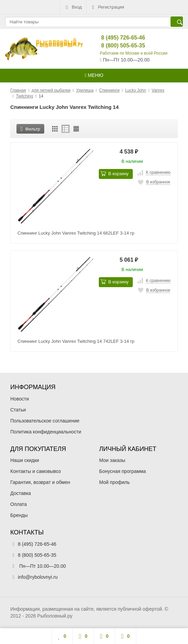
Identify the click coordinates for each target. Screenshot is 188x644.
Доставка (21, 493)
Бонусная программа (122, 471)
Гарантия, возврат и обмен (40, 482)
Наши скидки (25, 460)
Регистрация (107, 7)
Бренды (19, 515)
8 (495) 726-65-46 (118, 38)
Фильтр (30, 129)
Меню (94, 75)
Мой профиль (114, 482)
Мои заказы (112, 460)
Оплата (19, 504)
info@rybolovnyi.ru (38, 577)
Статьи (18, 410)
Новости (20, 399)
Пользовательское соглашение (45, 421)
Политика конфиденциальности (46, 432)
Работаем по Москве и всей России (134, 53)
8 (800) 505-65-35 (118, 46)
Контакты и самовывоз (36, 471)
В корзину (114, 173)
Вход (73, 7)
